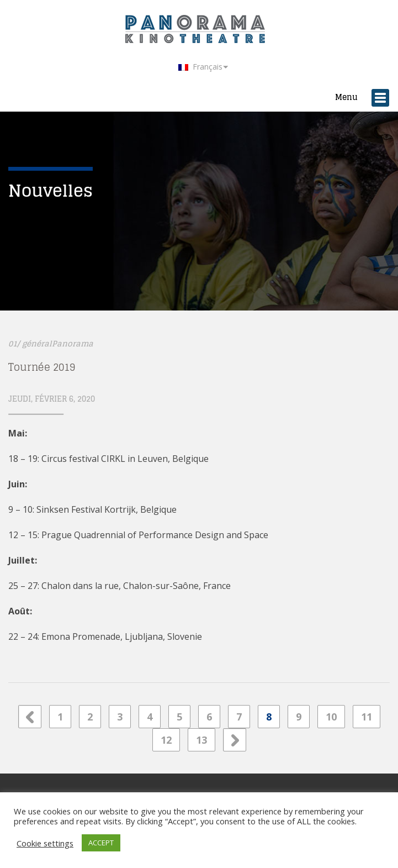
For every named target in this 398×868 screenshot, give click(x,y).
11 (367, 717)
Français (200, 67)
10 (331, 717)
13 (201, 740)
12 (166, 740)
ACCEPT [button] (101, 843)
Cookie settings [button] (45, 843)
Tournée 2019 (42, 367)
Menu (356, 94)
